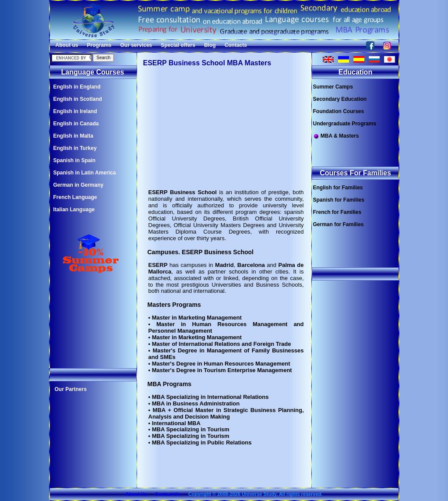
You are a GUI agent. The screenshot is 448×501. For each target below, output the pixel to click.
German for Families (339, 224)
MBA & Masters (336, 136)
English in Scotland (78, 99)
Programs (99, 45)
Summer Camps (333, 87)
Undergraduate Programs (345, 124)
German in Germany (79, 185)
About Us (136, 494)
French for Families (337, 212)
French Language (75, 197)
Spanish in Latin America (85, 173)
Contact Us (168, 494)
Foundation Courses (339, 111)
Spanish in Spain (75, 160)
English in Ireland (75, 111)
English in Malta (73, 136)
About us (67, 45)
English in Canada (76, 124)
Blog (210, 45)
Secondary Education (340, 99)
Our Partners (71, 389)
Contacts (236, 45)
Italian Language (74, 210)
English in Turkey (75, 148)
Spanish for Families (339, 200)
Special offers (178, 45)
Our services (136, 45)
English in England (77, 87)
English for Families (338, 188)
